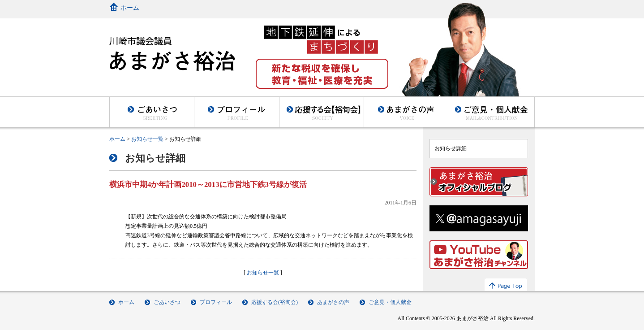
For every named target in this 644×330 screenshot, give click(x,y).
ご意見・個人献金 (492, 112)
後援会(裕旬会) (321, 112)
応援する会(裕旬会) (275, 302)
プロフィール (236, 112)
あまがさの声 (406, 112)
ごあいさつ (152, 112)
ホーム (130, 8)
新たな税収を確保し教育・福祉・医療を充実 (322, 74)
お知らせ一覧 (147, 139)
